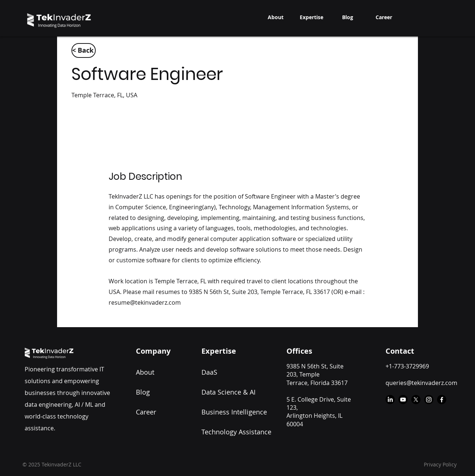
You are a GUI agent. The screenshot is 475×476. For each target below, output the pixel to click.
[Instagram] (429, 400)
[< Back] (84, 50)
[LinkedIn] (390, 400)
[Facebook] (442, 400)
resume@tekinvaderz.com (145, 302)
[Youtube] (403, 400)
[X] (416, 400)
